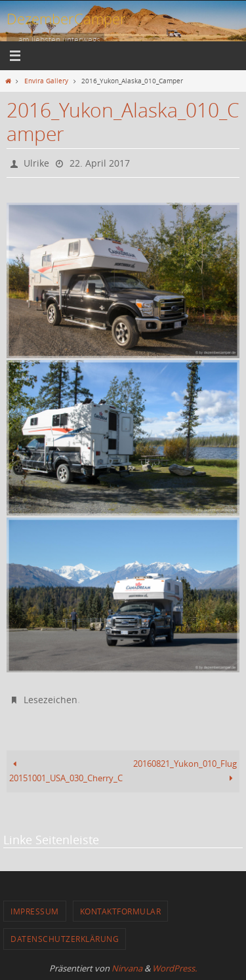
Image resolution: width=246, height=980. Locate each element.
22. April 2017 (100, 163)
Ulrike (36, 163)
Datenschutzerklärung (65, 939)
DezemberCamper (66, 19)
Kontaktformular (121, 911)
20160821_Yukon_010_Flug (185, 771)
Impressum (35, 911)
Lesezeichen (51, 700)
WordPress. (174, 968)
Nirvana (127, 968)
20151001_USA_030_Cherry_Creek (66, 771)
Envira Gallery (46, 81)
